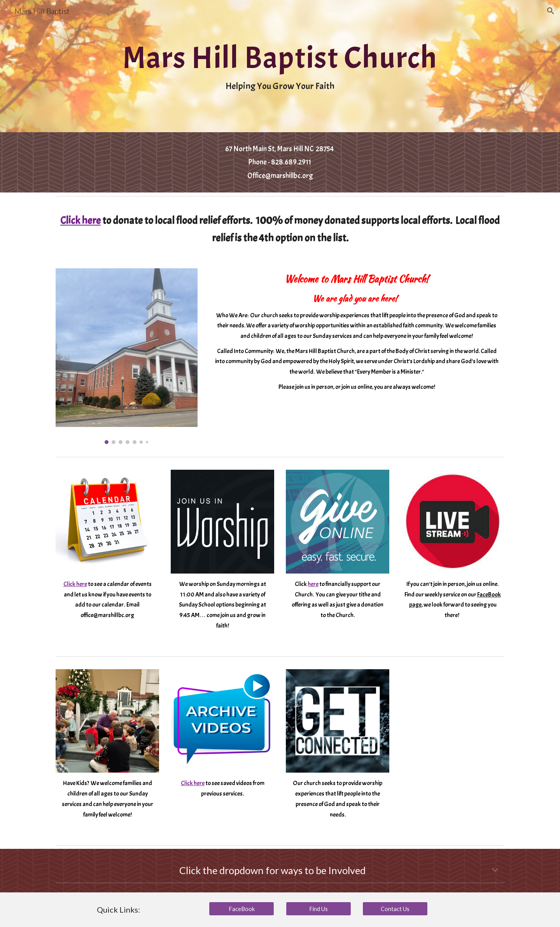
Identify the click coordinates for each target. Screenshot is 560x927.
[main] (280, 66)
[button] (551, 11)
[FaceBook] (241, 909)
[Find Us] (318, 909)
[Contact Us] (395, 909)
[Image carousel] (127, 356)
